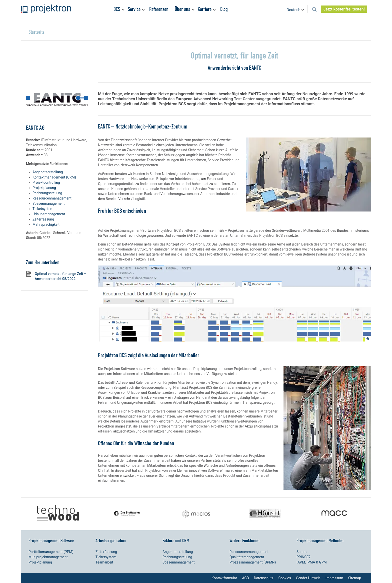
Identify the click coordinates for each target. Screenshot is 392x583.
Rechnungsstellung (47, 193)
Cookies (285, 578)
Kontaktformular (224, 578)
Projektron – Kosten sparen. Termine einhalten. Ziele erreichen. (46, 9)
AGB (245, 578)
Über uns (182, 9)
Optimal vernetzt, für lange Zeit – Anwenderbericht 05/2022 (60, 276)
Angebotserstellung (48, 172)
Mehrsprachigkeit (46, 224)
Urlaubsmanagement (49, 214)
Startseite (36, 32)
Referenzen (159, 9)
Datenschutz (263, 578)
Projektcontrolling (46, 182)
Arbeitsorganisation (111, 540)
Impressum (334, 578)
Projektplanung (44, 188)
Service (134, 9)
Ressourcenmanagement (52, 198)
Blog (224, 9)
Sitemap (355, 578)
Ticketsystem (43, 209)
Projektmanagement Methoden (320, 540)
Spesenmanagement (49, 203)
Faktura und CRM (176, 540)
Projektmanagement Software (51, 540)
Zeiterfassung (43, 219)
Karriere (205, 9)
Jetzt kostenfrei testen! (344, 9)
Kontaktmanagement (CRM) (54, 177)
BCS (117, 9)
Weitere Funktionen (244, 540)
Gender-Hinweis (308, 578)
